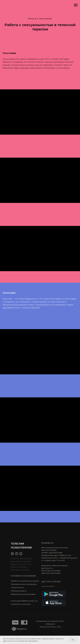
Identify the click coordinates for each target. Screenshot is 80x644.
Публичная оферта (19, 591)
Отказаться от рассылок (21, 604)
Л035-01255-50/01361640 (51, 573)
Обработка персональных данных (25, 581)
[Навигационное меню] (76, 5)
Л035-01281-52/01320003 (51, 571)
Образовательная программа (23, 594)
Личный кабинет (48, 586)
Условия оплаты (17, 587)
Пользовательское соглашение (24, 584)
